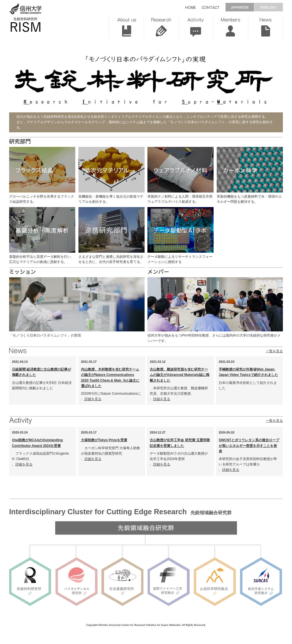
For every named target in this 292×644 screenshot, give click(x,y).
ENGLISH (268, 7)
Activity (196, 27)
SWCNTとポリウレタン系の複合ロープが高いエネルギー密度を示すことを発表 (249, 445)
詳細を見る (93, 399)
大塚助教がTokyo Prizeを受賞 (104, 440)
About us (126, 27)
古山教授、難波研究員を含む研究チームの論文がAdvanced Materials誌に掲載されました (180, 375)
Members (231, 27)
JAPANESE (240, 7)
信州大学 (25, 9)
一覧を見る (274, 351)
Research (161, 27)
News (265, 27)
